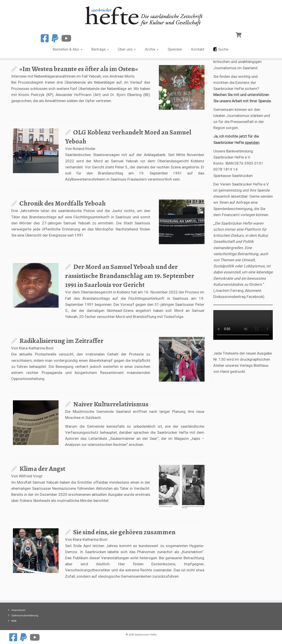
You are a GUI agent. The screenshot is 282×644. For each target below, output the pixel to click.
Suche (221, 49)
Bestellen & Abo (68, 49)
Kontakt (198, 49)
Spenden (175, 49)
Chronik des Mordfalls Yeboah (63, 203)
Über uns (127, 49)
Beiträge (100, 49)
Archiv (152, 49)
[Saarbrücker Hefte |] (141, 15)
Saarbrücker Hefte (146, 635)
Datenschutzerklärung (25, 616)
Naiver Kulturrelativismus (111, 404)
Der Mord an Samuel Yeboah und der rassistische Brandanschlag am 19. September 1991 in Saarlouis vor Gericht (130, 276)
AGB (14, 621)
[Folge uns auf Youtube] (68, 39)
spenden (252, 143)
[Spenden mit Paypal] (56, 39)
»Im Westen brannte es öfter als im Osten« (79, 69)
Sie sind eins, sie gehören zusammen (124, 532)
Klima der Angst (42, 469)
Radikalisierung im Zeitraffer (61, 341)
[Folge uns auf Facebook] (46, 39)
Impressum (18, 610)
